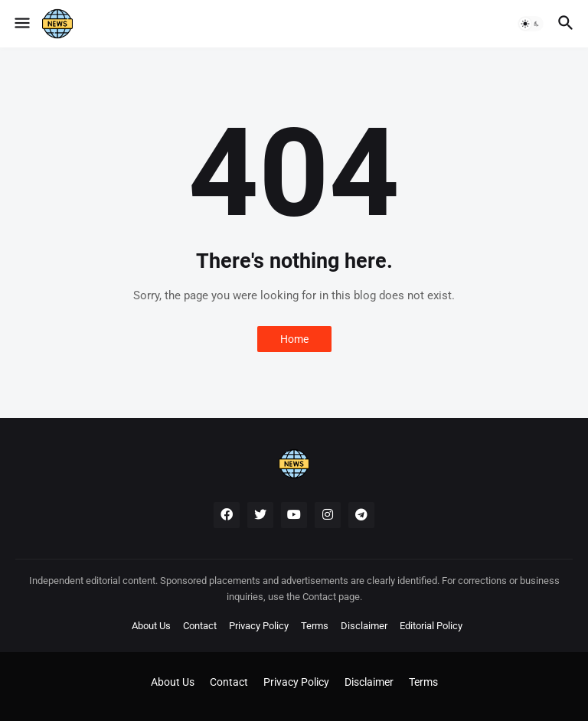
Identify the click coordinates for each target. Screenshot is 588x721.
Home (294, 339)
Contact (200, 626)
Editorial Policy (431, 626)
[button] (21, 24)
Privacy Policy (259, 626)
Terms (315, 626)
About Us (151, 626)
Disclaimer (364, 626)
